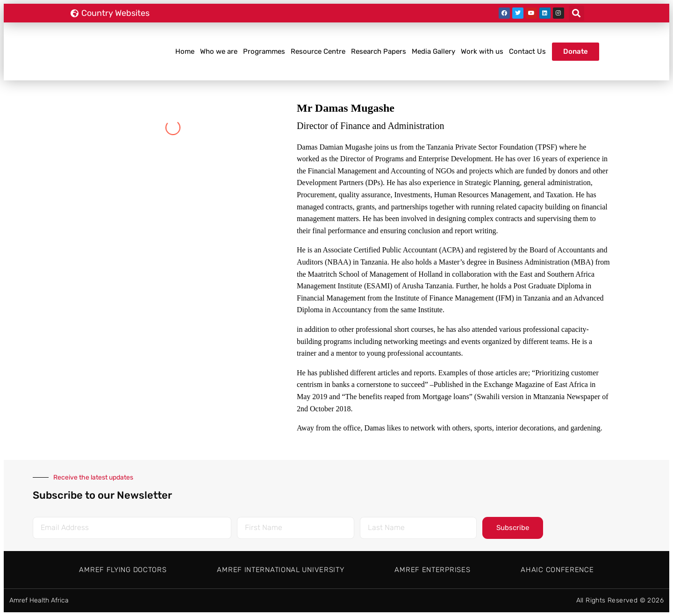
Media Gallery (433, 51)
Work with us (482, 51)
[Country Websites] (74, 13)
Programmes (264, 51)
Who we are (219, 51)
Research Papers (379, 51)
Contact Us (527, 51)
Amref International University (280, 570)
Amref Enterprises (432, 570)
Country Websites (115, 13)
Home (185, 51)
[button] (576, 13)
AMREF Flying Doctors (123, 570)
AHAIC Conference (557, 570)
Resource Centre (318, 51)
